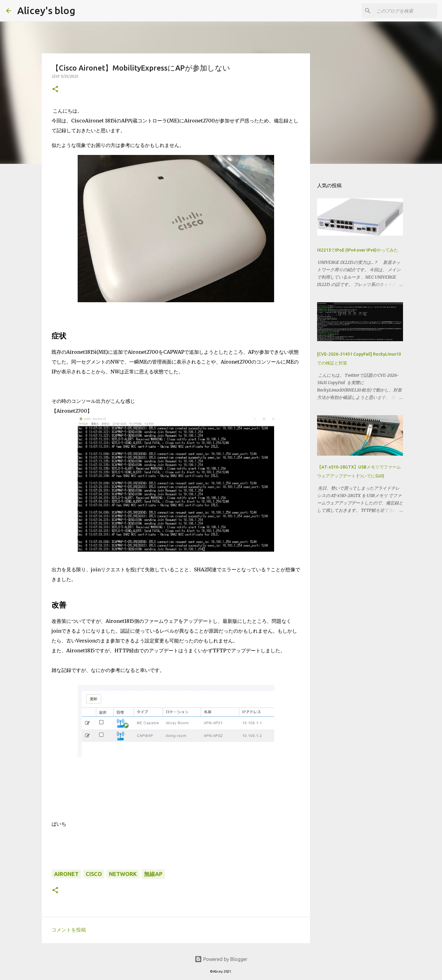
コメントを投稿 (69, 930)
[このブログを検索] (405, 11)
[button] (55, 89)
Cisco (94, 874)
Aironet (66, 874)
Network (123, 874)
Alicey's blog (46, 10)
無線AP (153, 874)
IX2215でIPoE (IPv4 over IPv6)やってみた (358, 250)
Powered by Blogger (221, 959)
